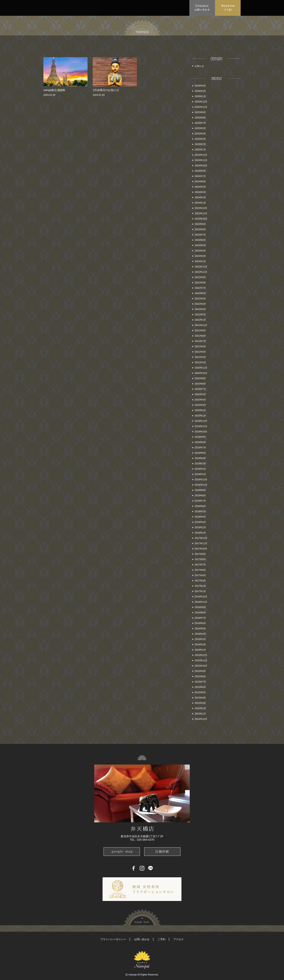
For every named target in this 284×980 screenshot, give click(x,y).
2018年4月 (200, 517)
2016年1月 (200, 650)
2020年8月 (200, 384)
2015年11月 (201, 660)
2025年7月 (200, 123)
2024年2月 (200, 197)
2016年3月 (200, 639)
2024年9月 (200, 171)
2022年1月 (200, 320)
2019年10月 (201, 432)
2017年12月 (201, 538)
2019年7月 (200, 448)
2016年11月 (201, 602)
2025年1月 (200, 150)
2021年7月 (200, 341)
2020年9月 (200, 378)
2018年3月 (200, 522)
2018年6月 (200, 506)
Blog (165, 8)
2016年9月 (200, 607)
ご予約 (161, 939)
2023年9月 (200, 224)
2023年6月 (200, 240)
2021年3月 (200, 357)
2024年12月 (201, 155)
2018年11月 (201, 485)
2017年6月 (200, 570)
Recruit (182, 8)
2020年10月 (201, 373)
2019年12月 (201, 421)
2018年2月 (200, 527)
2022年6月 (200, 293)
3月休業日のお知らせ (106, 90)
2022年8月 (200, 283)
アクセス (178, 939)
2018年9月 (200, 490)
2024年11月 (201, 160)
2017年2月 (200, 586)
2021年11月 (201, 325)
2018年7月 (200, 501)
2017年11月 (201, 543)
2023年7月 (200, 235)
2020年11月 (201, 368)
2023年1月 (200, 261)
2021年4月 (200, 352)
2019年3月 (200, 464)
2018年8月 (200, 496)
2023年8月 (200, 229)
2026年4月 (200, 86)
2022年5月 (200, 299)
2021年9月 (200, 331)
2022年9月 (200, 277)
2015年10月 (201, 666)
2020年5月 (200, 394)
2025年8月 (200, 118)
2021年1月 (200, 362)
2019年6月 (200, 453)
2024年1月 (200, 203)
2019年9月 (200, 437)
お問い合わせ (142, 939)
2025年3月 (200, 139)
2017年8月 (200, 559)
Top (48, 8)
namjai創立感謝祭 (54, 90)
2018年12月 (201, 480)
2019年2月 (200, 469)
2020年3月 (200, 405)
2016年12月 (201, 597)
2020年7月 (200, 389)
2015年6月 (200, 687)
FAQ (114, 8)
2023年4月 (200, 251)
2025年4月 (200, 134)
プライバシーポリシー (113, 939)
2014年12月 (201, 719)
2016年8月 (200, 613)
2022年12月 (201, 267)
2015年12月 (201, 655)
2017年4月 (200, 575)
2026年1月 (200, 96)
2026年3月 (200, 91)
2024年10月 (201, 166)
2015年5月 (200, 692)
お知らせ (199, 66)
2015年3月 (200, 703)
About (62, 8)
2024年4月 (200, 192)
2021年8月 (200, 336)
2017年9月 (200, 554)
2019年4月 (200, 458)
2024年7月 (200, 176)
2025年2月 (200, 144)
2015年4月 (200, 698)
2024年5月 (200, 187)
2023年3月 (200, 256)
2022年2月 (200, 315)
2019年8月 (200, 442)
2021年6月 (200, 347)
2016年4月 (200, 634)
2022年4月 (200, 304)
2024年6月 (200, 182)
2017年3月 (200, 581)
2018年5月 (200, 511)
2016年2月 (200, 645)
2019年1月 (200, 474)
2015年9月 (200, 671)
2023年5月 (200, 245)
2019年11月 (201, 426)
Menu (98, 8)
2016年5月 (200, 629)
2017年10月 (201, 549)
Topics (80, 8)
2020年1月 (200, 416)
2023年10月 (201, 219)
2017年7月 (200, 565)
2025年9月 (200, 112)
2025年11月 (201, 107)
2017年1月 (200, 591)
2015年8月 (200, 676)
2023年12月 (201, 208)
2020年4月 (200, 400)
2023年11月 (201, 213)
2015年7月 (200, 682)
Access (129, 8)
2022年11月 (201, 272)
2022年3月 (200, 309)
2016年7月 (200, 618)
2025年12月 (201, 102)
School (146, 8)
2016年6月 (200, 623)
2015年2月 (200, 708)
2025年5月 (200, 128)
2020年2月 (200, 410)
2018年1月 (200, 533)
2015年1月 (200, 714)
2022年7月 (200, 288)
